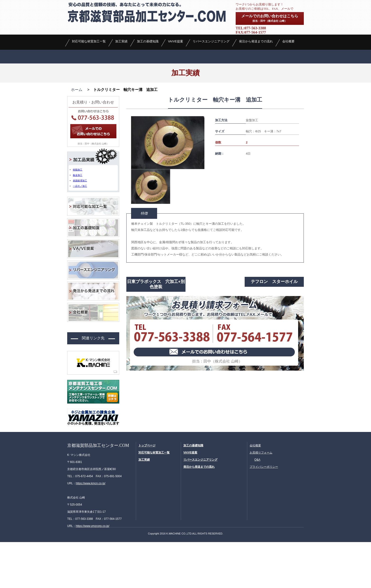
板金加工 (78, 222)
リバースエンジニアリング (211, 71)
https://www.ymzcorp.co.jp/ (93, 572)
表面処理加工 (80, 227)
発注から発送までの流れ (256, 71)
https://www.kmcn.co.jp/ (91, 529)
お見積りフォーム (261, 498)
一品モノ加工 (80, 233)
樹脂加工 (78, 216)
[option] (168, 189)
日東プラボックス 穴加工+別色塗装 (156, 331)
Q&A (257, 506)
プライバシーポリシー (264, 513)
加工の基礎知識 (148, 71)
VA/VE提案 (176, 71)
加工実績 (121, 71)
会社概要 (288, 71)
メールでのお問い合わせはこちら (270, 18)
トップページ (147, 491)
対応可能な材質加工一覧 (89, 71)
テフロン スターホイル (274, 328)
